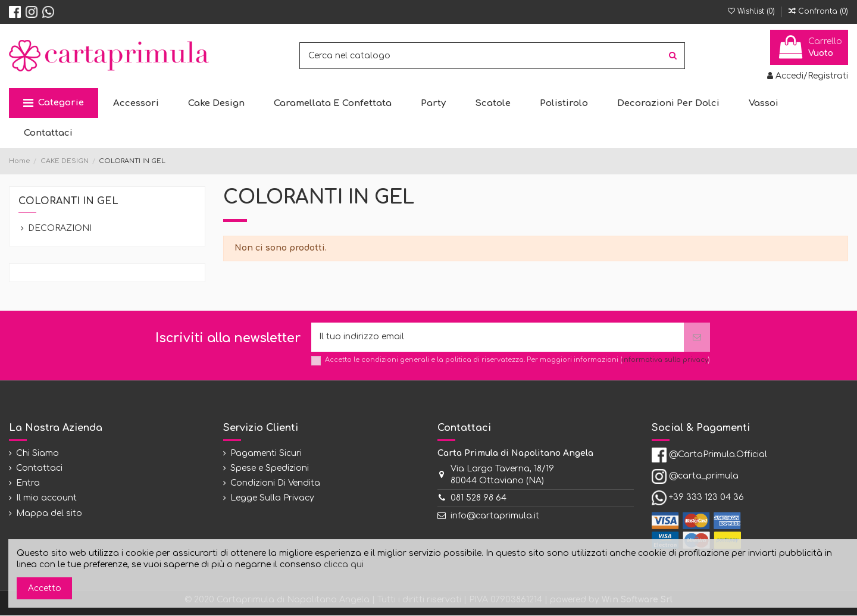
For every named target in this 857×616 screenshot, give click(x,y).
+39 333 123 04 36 (706, 498)
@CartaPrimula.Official (718, 454)
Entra (28, 484)
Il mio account (46, 498)
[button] (54, 103)
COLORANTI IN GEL (68, 201)
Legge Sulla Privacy (272, 498)
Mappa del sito (49, 513)
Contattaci (39, 468)
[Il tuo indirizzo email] (498, 337)
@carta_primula (704, 476)
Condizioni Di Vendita (275, 484)
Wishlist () (753, 11)
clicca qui (344, 565)
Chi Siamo (37, 453)
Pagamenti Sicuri (266, 453)
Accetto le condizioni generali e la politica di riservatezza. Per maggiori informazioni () (517, 360)
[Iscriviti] (697, 337)
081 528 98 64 (478, 498)
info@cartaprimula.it (495, 516)
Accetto (45, 588)
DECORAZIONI (60, 228)
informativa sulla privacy (665, 360)
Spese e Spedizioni (270, 468)
